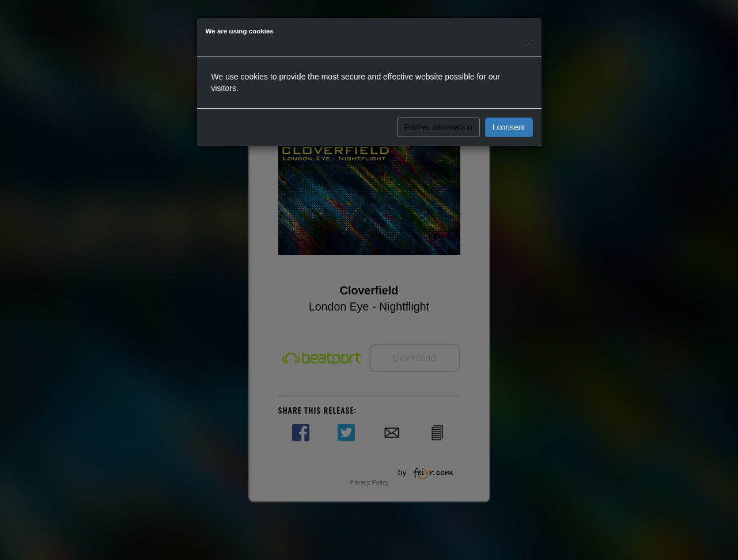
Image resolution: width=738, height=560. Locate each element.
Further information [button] (438, 127)
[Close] (529, 41)
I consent (509, 127)
